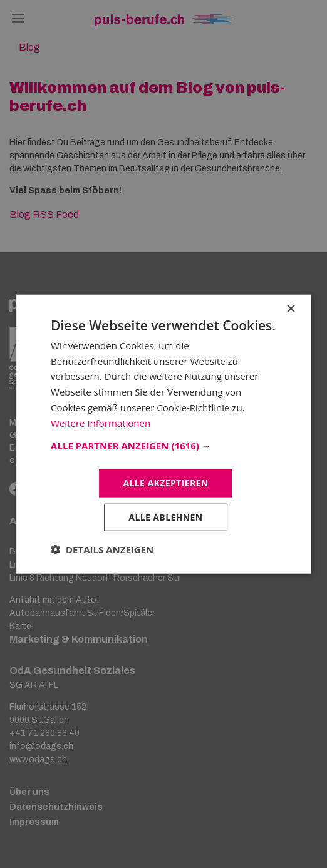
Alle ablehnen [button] (165, 517)
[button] (163, 446)
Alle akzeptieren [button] (165, 483)
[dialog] (163, 434)
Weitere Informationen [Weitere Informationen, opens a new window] (101, 422)
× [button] (290, 309)
